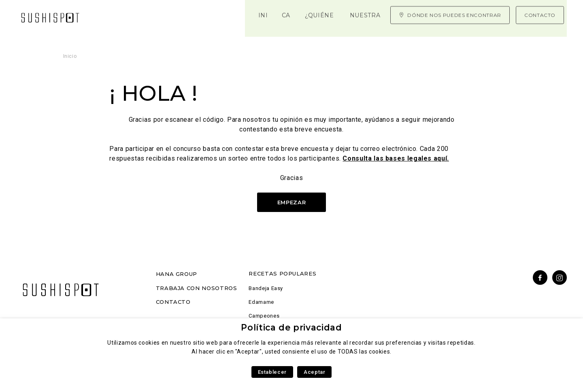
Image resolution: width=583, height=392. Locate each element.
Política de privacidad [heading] (291, 327)
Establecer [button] (272, 372)
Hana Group (177, 274)
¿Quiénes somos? (197, 16)
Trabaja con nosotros (197, 288)
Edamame (261, 302)
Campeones (264, 316)
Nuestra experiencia (279, 16)
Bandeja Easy (266, 288)
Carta (143, 16)
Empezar (291, 202)
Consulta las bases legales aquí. (396, 158)
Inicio (110, 16)
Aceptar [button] (314, 372)
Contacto (173, 302)
